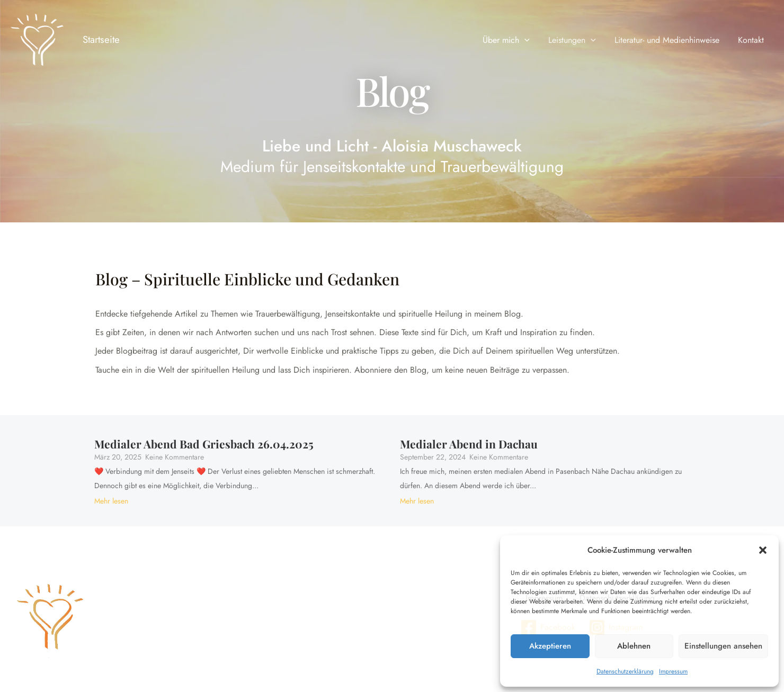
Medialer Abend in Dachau (469, 444)
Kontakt (752, 40)
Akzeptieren (550, 646)
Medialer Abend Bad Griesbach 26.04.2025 (204, 444)
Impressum (673, 671)
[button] (763, 550)
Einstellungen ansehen (723, 646)
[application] (531, 40)
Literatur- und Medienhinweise (670, 40)
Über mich (513, 40)
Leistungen (576, 40)
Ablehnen (634, 646)
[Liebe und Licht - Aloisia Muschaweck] (37, 40)
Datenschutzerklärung (625, 671)
